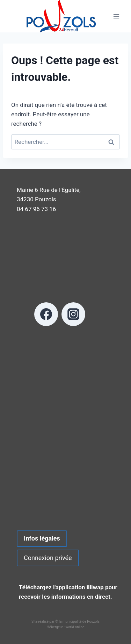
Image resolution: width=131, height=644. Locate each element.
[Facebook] (46, 314)
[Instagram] (73, 314)
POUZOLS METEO (65, 435)
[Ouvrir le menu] (116, 16)
